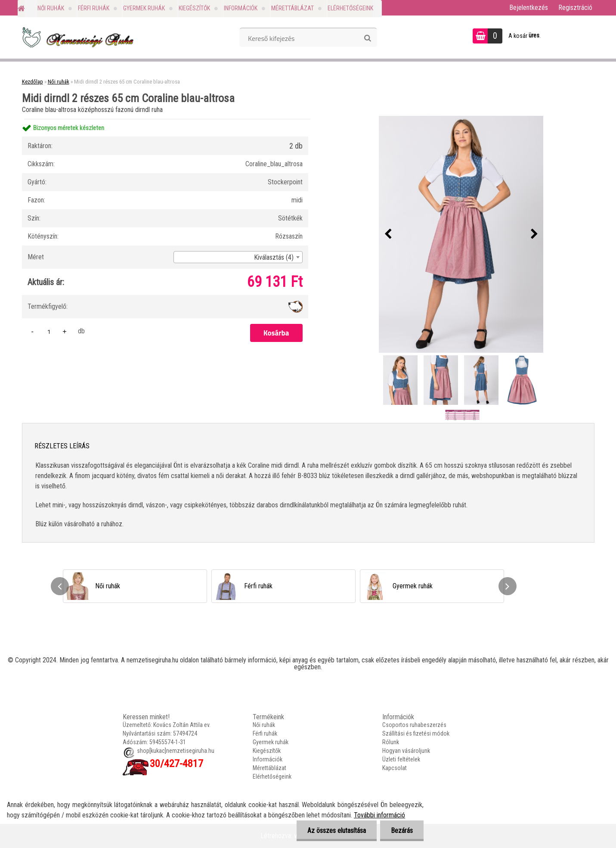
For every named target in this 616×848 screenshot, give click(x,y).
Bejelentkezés (529, 8)
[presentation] (388, 234)
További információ (379, 815)
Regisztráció (575, 8)
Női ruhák (51, 8)
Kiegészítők (194, 8)
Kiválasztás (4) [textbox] (274, 257)
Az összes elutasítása (337, 831)
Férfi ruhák (94, 8)
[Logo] (77, 37)
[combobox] (238, 257)
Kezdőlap (33, 82)
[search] (367, 38)
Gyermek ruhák (144, 8)
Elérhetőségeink (350, 8)
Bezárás (402, 831)
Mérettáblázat (293, 8)
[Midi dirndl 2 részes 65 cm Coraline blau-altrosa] (461, 234)
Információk (241, 8)
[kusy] (49, 331)
